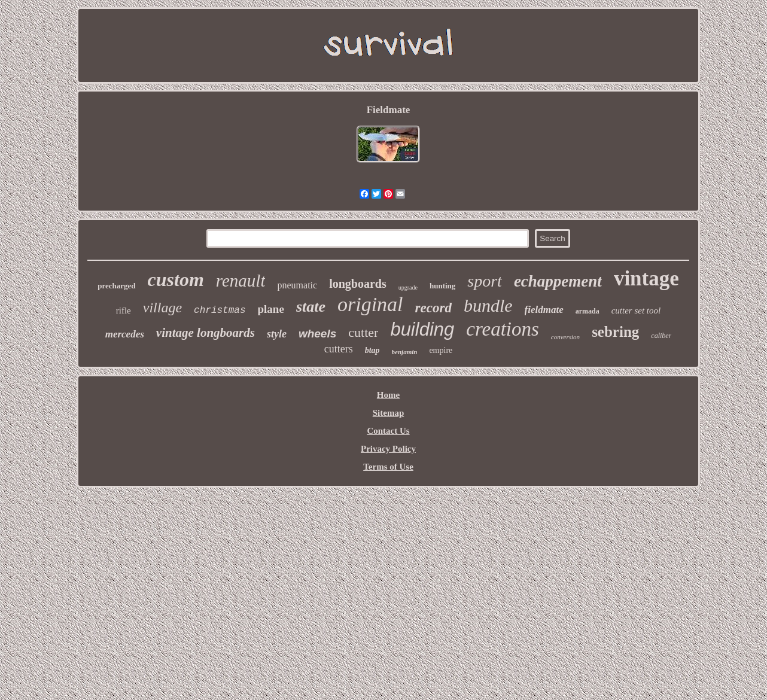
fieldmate (544, 310)
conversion (565, 337)
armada (588, 311)
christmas (220, 311)
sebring (615, 332)
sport (485, 281)
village (162, 308)
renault (241, 281)
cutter (363, 332)
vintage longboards (206, 333)
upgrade (408, 287)
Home (388, 395)
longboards (358, 284)
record (433, 308)
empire (441, 350)
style (277, 334)
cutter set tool (636, 311)
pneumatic (297, 285)
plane (271, 309)
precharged (116, 286)
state (311, 307)
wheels (317, 334)
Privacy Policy (388, 449)
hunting (442, 286)
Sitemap (389, 413)
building (422, 329)
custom (176, 279)
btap (372, 350)
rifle (124, 311)
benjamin (405, 352)
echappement (558, 281)
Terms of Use (388, 467)
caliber (661, 336)
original (370, 304)
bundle (488, 305)
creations (503, 329)
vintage (646, 279)
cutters (339, 349)
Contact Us (388, 431)
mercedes (125, 334)
